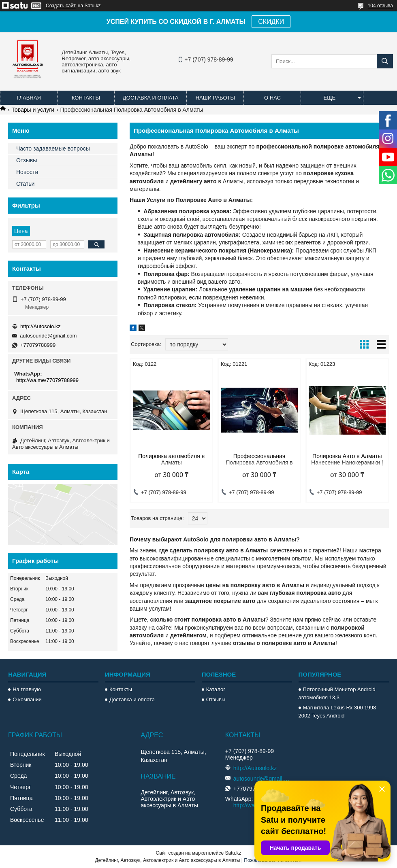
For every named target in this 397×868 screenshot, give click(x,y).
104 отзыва (380, 6)
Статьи (25, 184)
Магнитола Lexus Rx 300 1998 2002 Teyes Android (337, 712)
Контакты (86, 98)
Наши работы (215, 98)
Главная (29, 98)
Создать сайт (61, 6)
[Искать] (385, 61)
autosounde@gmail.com (48, 336)
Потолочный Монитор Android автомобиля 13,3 (337, 693)
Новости (27, 172)
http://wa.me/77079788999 (47, 380)
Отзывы (27, 160)
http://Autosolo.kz (41, 326)
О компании (27, 699)
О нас (272, 98)
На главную (27, 689)
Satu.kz (233, 853)
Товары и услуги (33, 110)
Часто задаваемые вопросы (53, 149)
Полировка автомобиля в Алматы (171, 459)
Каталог (216, 689)
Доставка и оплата (150, 98)
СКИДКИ (271, 22)
